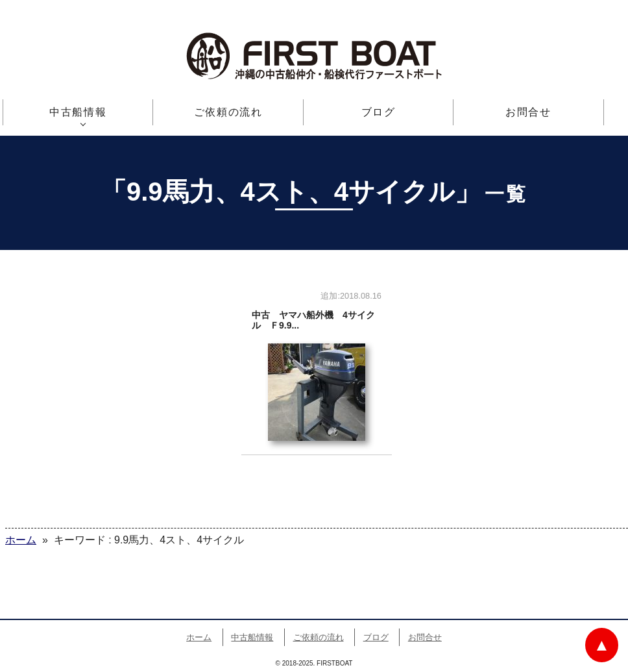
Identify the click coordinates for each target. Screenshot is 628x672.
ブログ (379, 112)
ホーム (199, 637)
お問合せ (528, 112)
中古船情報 (78, 112)
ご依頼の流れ (228, 112)
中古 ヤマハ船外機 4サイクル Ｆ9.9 (317, 370)
